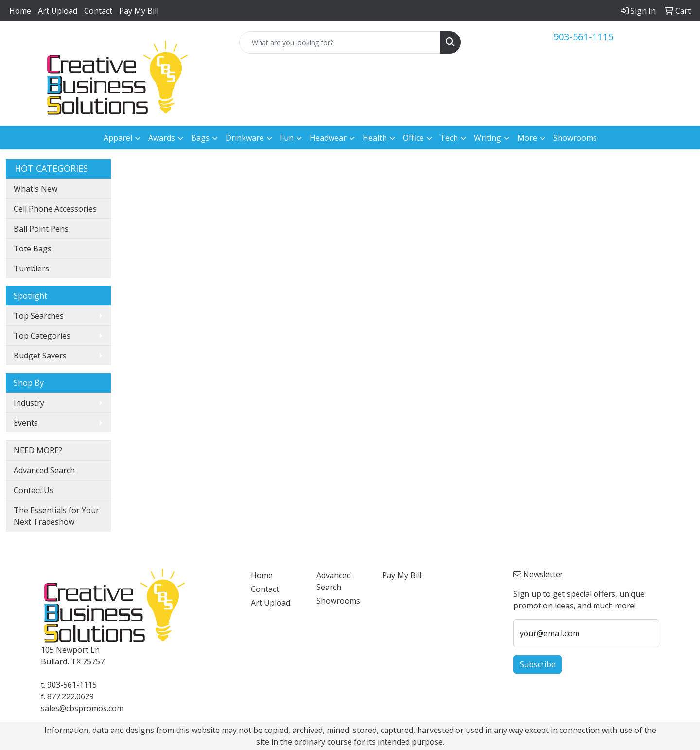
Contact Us (34, 490)
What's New (35, 189)
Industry (29, 403)
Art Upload (58, 11)
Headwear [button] (328, 138)
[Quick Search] (340, 42)
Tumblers (31, 268)
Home (20, 11)
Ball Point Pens (41, 229)
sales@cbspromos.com (82, 708)
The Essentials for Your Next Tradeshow (56, 516)
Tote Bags (33, 249)
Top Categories (42, 336)
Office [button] (413, 138)
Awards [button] (162, 138)
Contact (98, 11)
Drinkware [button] (245, 138)
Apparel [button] (118, 138)
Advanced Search (44, 470)
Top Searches (39, 316)
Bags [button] (200, 138)
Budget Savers (40, 356)
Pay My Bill (139, 11)
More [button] (527, 138)
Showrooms (575, 138)
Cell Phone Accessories (55, 209)
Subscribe (538, 664)
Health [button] (375, 138)
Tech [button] (449, 138)
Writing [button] (488, 138)
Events (26, 423)
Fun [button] (287, 138)
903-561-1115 (583, 37)
